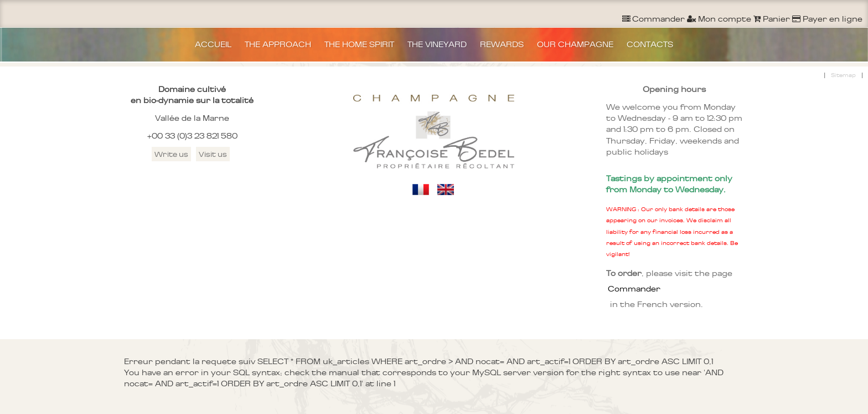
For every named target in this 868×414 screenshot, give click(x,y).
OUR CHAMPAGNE (575, 44)
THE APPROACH (278, 44)
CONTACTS (650, 44)
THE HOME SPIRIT (359, 44)
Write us (171, 154)
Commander (634, 289)
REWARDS (502, 44)
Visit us (213, 154)
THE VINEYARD (437, 44)
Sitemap (843, 75)
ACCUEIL (213, 44)
